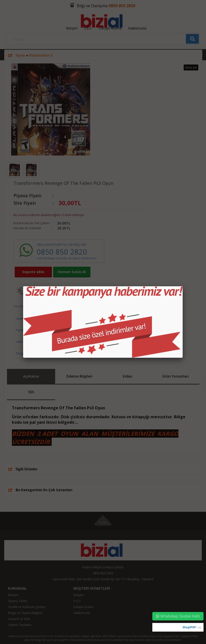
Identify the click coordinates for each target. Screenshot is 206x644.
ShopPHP (189, 627)
